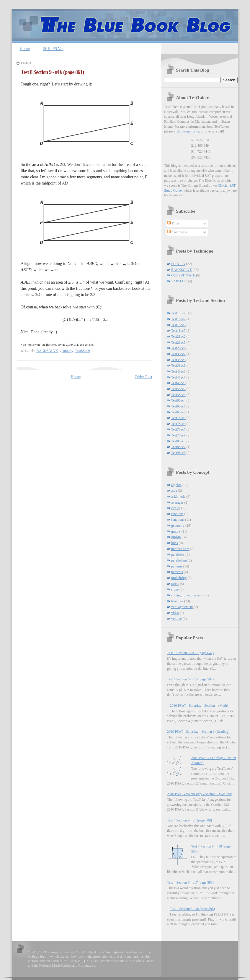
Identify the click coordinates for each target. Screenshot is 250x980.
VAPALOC (179, 281)
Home (25, 49)
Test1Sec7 (178, 331)
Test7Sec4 (178, 424)
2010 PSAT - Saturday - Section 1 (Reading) (198, 732)
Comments (177, 232)
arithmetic (178, 497)
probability (179, 578)
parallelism (179, 560)
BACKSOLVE (47, 351)
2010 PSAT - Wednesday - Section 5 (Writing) (200, 794)
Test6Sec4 (178, 400)
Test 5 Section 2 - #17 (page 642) (190, 653)
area (174, 491)
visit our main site (187, 131)
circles (176, 508)
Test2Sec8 (178, 348)
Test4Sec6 (178, 377)
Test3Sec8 (178, 366)
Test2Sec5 (178, 342)
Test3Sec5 (178, 360)
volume (177, 619)
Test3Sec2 (178, 354)
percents (177, 572)
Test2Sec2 (178, 337)
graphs (176, 531)
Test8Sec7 (178, 447)
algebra (176, 485)
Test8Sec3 (178, 441)
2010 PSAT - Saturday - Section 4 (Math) (199, 706)
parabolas (178, 554)
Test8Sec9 (82, 351)
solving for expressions (187, 595)
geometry (66, 351)
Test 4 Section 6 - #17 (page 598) (190, 882)
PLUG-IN (178, 264)
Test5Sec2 (178, 389)
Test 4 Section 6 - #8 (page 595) (192, 909)
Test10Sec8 (179, 313)
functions (178, 520)
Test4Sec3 (178, 371)
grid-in (176, 537)
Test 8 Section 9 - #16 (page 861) (52, 72)
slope (175, 589)
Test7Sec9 (178, 435)
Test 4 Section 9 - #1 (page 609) (189, 820)
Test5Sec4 (178, 395)
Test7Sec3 (178, 418)
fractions (177, 514)
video (175, 613)
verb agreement (182, 607)
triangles (177, 601)
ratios (175, 584)
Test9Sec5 (178, 453)
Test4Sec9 (178, 383)
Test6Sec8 (178, 412)
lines (174, 543)
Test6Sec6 (178, 406)
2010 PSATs (53, 49)
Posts (173, 223)
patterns (177, 566)
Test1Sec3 (178, 325)
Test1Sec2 (178, 319)
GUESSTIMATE (183, 275)
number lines (180, 549)
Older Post (144, 377)
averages (177, 502)
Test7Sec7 (178, 429)
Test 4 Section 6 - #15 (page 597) (190, 679)
